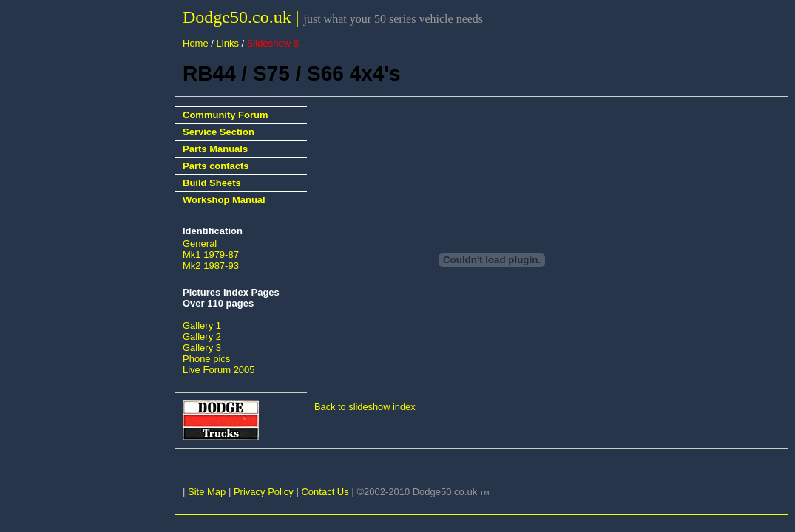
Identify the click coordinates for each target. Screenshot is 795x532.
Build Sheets (212, 183)
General (200, 243)
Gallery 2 (202, 337)
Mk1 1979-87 (211, 255)
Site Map (207, 492)
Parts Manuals (215, 149)
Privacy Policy (264, 492)
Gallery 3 (202, 348)
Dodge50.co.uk (239, 17)
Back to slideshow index (365, 407)
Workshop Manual (224, 200)
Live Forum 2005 (219, 370)
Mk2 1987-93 (211, 266)
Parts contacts (216, 166)
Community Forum (226, 115)
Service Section (219, 132)
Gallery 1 (202, 325)
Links (228, 43)
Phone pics (206, 359)
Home (196, 43)
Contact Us (325, 492)
